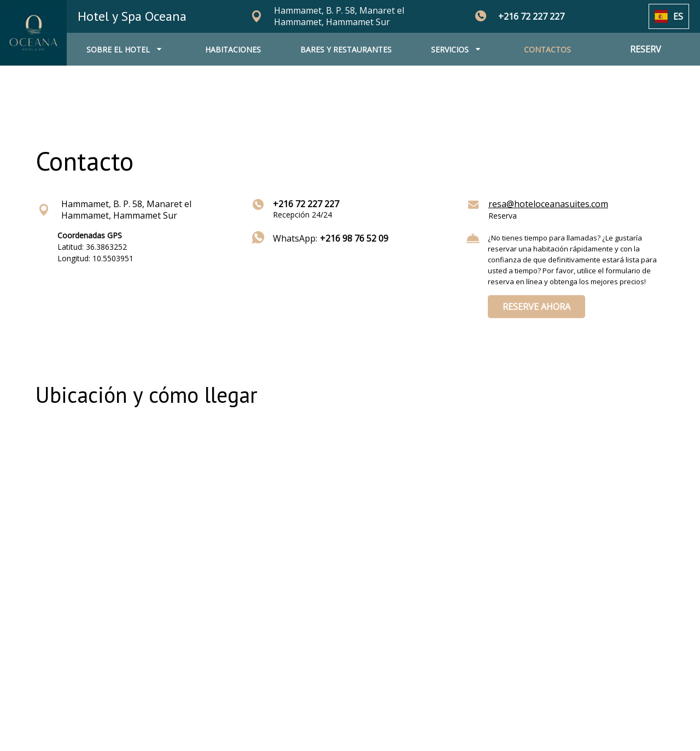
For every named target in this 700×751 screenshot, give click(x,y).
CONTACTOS (547, 49)
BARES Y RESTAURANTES (346, 49)
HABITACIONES (233, 49)
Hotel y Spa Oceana (132, 16)
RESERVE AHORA (536, 307)
